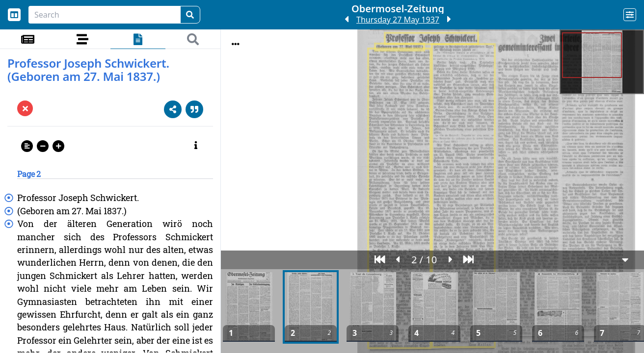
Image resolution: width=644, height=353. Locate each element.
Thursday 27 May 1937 (398, 20)
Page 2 (29, 174)
